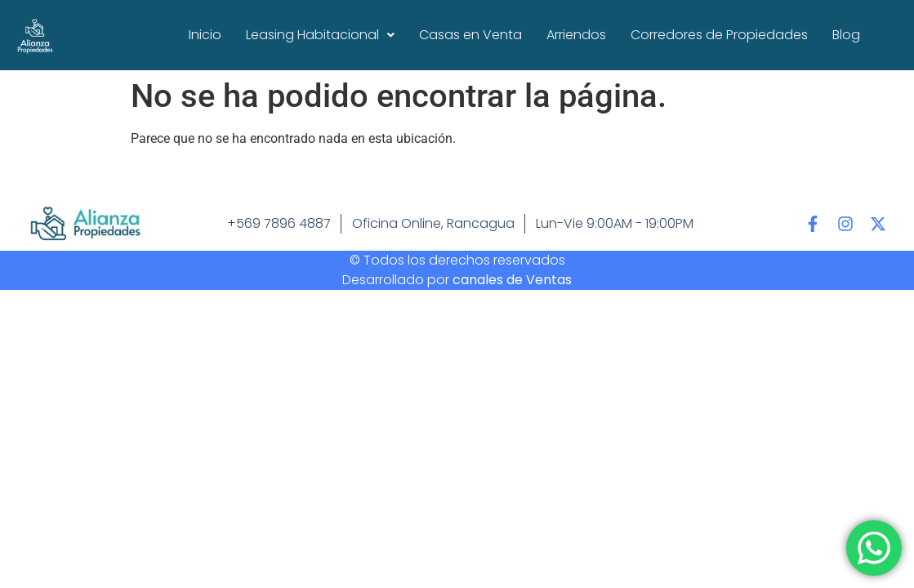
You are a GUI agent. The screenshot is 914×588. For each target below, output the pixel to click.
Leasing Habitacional (320, 35)
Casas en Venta (470, 35)
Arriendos (576, 35)
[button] (320, 35)
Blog (846, 35)
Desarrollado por (457, 280)
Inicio (205, 35)
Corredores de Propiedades (719, 35)
